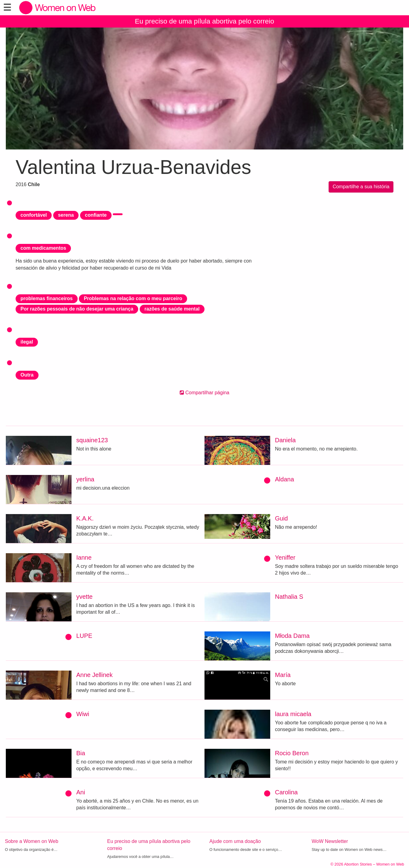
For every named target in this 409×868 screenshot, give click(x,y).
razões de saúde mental (172, 309)
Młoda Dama (292, 636)
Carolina (286, 792)
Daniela (286, 440)
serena (66, 215)
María (283, 675)
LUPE (84, 636)
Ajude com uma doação (235, 841)
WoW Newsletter (330, 841)
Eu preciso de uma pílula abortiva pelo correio (204, 21)
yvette (85, 597)
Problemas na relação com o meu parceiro (133, 298)
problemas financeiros (47, 298)
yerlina (85, 479)
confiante (96, 215)
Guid (282, 518)
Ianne (84, 557)
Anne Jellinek (95, 675)
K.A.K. (85, 518)
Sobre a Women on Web (32, 841)
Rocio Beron (292, 753)
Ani (81, 792)
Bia (81, 753)
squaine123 (92, 440)
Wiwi (83, 714)
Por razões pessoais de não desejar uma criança (77, 309)
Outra (27, 375)
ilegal (27, 342)
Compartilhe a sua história (361, 187)
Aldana (285, 479)
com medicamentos (43, 248)
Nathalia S (289, 597)
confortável (34, 215)
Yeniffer (285, 557)
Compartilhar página (205, 393)
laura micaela (293, 714)
